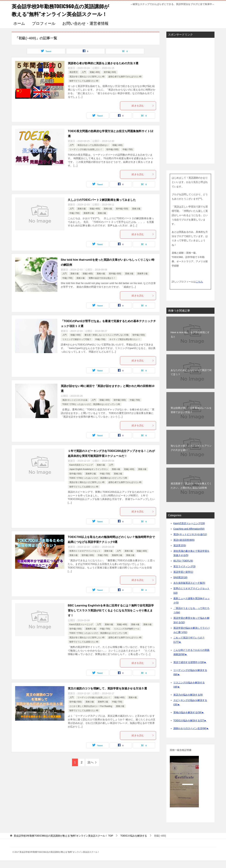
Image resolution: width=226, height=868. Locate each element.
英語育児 (74, 80)
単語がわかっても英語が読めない (93, 153)
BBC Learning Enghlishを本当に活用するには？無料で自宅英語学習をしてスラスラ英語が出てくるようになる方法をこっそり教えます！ (111, 618)
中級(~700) (128, 157)
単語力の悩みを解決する (188, 702)
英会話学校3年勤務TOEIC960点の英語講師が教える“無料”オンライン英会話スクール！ (59, 14)
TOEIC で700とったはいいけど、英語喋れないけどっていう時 (91, 412)
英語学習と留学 (183, 580)
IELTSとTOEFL (183, 568)
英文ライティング (184, 574)
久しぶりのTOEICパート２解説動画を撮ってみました (102, 208)
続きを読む (143, 113)
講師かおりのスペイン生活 (190, 736)
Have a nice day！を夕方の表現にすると (190, 342)
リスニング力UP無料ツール (127, 636)
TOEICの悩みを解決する (189, 728)
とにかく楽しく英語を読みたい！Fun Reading (91, 714)
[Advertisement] (190, 108)
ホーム (19, 31)
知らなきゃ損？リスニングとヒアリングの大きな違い (191, 456)
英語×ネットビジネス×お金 (75, 408)
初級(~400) (95, 80)
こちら (199, 289)
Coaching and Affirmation (189, 537)
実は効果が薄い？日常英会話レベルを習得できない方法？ (191, 418)
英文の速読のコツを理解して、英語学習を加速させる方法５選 (108, 696)
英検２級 (102, 221)
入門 (84, 80)
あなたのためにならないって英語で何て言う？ (191, 380)
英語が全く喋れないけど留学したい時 (87, 84)
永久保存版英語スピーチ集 (189, 591)
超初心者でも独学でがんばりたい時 (125, 84)
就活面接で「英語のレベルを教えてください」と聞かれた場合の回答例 (191, 493)
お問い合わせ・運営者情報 (85, 31)
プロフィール (44, 31)
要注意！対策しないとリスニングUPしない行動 (107, 343)
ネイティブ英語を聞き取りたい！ (125, 347)
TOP (63, 843)
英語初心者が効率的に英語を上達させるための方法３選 (103, 71)
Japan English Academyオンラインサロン (89, 477)
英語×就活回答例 (184, 548)
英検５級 (82, 216)
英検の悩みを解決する (188, 720)
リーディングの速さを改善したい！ (86, 157)
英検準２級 (89, 221)
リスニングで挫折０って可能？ (77, 347)
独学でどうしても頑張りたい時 (84, 89)
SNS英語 (180, 585)
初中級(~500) (110, 80)
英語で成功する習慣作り (189, 670)
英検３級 (136, 216)
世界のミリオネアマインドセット (85, 559)
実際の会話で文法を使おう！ (102, 286)
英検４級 (108, 216)
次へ (91, 770)
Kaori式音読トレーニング (81, 473)
